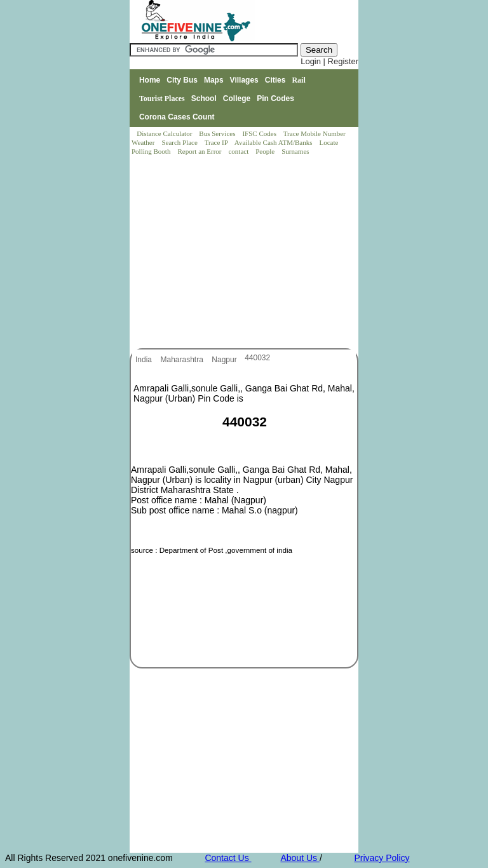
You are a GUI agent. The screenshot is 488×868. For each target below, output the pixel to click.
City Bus (182, 80)
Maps (214, 80)
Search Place (180, 142)
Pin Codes (275, 98)
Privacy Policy (382, 858)
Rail (298, 80)
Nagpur (225, 360)
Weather (144, 142)
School (204, 98)
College (237, 98)
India (145, 360)
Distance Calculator (164, 133)
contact (239, 151)
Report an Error (200, 151)
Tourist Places (162, 98)
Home (150, 80)
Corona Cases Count (177, 117)
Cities (275, 80)
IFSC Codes (260, 133)
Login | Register (329, 61)
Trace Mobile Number (315, 133)
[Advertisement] (245, 253)
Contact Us (228, 858)
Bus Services (217, 133)
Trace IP (217, 142)
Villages (244, 80)
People (266, 151)
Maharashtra (183, 360)
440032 (257, 358)
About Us (300, 858)
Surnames (295, 151)
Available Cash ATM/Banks (274, 142)
